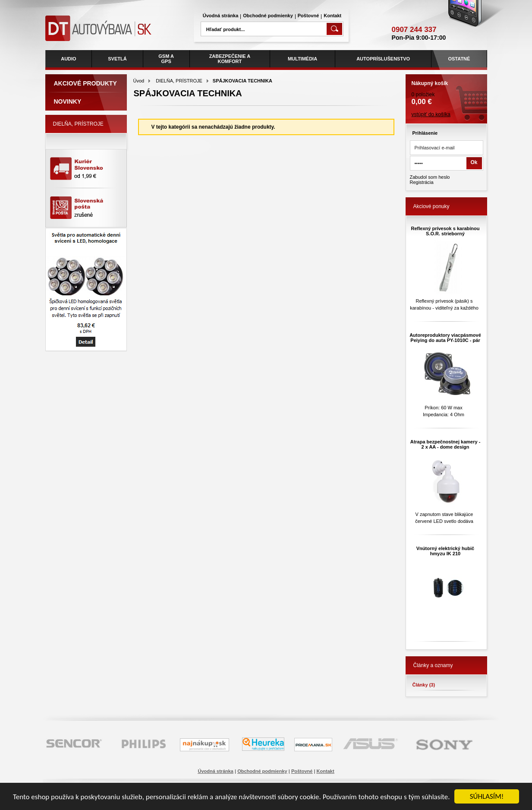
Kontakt (332, 16)
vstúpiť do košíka (431, 114)
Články (424, 685)
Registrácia (422, 182)
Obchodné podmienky (268, 16)
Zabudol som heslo (430, 177)
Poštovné (308, 16)
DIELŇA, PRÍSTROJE (179, 81)
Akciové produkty (85, 83)
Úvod (139, 81)
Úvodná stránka (221, 16)
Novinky (68, 101)
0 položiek (446, 90)
